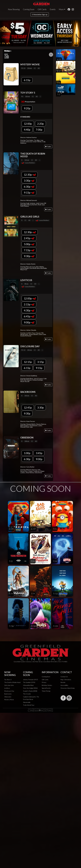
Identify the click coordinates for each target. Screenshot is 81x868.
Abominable (27, 702)
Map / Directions (66, 680)
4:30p (29, 310)
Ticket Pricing (46, 691)
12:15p (28, 362)
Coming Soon (29, 9)
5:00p (29, 244)
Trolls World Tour (29, 705)
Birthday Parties (47, 685)
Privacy (44, 682)
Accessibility (64, 685)
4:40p (27, 130)
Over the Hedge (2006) (30, 688)
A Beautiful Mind (28, 685)
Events (53, 9)
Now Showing (14, 9)
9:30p (29, 256)
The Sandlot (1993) (29, 682)
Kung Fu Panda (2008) (30, 691)
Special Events (46, 688)
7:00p (39, 130)
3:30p (29, 180)
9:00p (29, 322)
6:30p (29, 187)
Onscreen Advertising (67, 688)
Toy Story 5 (8, 680)
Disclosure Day (9, 691)
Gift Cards (42, 9)
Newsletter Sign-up (40, 14)
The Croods (27, 694)
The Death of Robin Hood (12, 682)
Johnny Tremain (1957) (30, 680)
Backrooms (8, 694)
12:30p (30, 175)
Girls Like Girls (9, 685)
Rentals (63, 682)
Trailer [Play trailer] (48, 146)
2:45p (29, 238)
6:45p (29, 316)
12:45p (28, 407)
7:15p (29, 250)
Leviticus (7, 688)
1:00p (27, 453)
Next (51, 55)
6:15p (27, 80)
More (61, 9)
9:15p (29, 192)
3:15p (40, 362)
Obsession (8, 697)
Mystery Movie (9, 700)
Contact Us (64, 677)
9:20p (27, 108)
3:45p (39, 453)
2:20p (40, 124)
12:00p (28, 124)
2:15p (29, 304)
